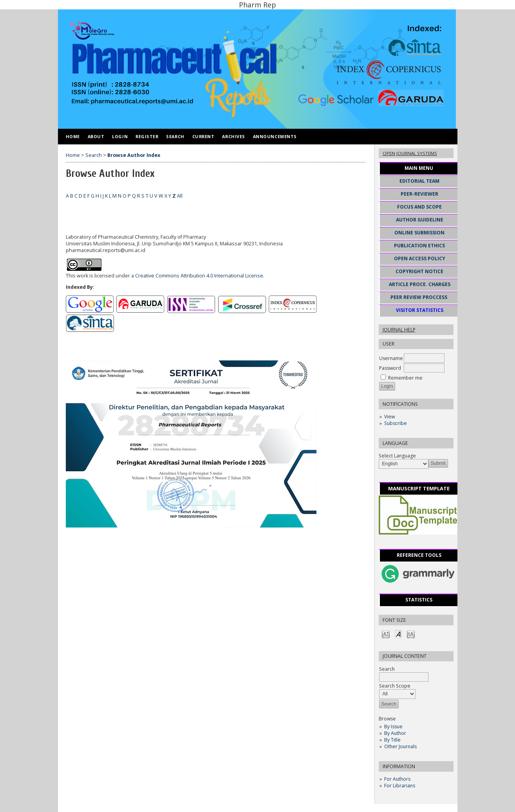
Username (391, 358)
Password (390, 368)
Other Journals (400, 746)
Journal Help (399, 330)
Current (203, 136)
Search (175, 136)
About (96, 136)
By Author (395, 733)
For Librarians (400, 786)
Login (120, 136)
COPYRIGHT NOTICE (419, 271)
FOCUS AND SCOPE (419, 207)
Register (147, 136)
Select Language (397, 456)
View (389, 417)
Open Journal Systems (410, 153)
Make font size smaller (386, 634)
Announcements (275, 136)
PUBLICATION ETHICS (419, 246)
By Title (392, 740)
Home (73, 136)
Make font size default (398, 634)
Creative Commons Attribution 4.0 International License (199, 276)
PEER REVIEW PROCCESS (419, 297)
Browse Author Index (134, 155)
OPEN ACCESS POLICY (420, 258)
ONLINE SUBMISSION (419, 233)
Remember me (405, 378)
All (180, 196)
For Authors (397, 779)
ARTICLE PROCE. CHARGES (420, 284)
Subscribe (396, 423)
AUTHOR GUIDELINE (420, 220)
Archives (233, 136)
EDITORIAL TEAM (419, 181)
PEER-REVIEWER (419, 194)
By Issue (393, 726)
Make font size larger (411, 634)
